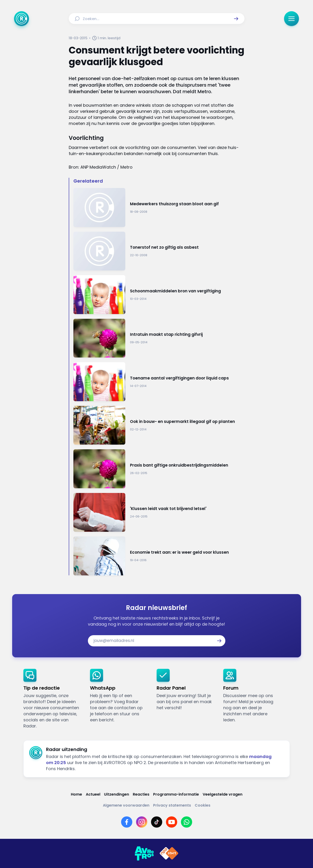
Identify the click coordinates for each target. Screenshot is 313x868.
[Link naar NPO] (169, 854)
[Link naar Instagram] (142, 822)
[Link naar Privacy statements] (172, 805)
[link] (53, 699)
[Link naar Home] (76, 794)
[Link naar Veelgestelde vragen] (223, 794)
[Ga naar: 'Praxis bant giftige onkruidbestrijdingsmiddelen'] (159, 469)
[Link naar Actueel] (93, 794)
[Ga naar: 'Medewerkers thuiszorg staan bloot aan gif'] (159, 207)
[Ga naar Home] (22, 19)
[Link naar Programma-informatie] (176, 794)
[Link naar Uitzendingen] (117, 794)
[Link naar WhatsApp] (187, 822)
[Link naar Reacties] (141, 794)
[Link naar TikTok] (157, 822)
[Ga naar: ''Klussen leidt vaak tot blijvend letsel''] (159, 512)
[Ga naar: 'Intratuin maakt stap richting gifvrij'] (159, 338)
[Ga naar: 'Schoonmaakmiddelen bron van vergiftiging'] (159, 295)
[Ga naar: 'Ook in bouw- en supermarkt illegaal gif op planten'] (159, 425)
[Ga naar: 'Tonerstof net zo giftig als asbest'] (159, 251)
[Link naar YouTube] (172, 822)
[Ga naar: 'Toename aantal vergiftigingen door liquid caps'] (159, 382)
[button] (236, 19)
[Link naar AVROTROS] (144, 854)
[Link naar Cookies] (203, 805)
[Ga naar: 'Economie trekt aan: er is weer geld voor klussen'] (159, 556)
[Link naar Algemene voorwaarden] (126, 805)
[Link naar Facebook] (127, 822)
